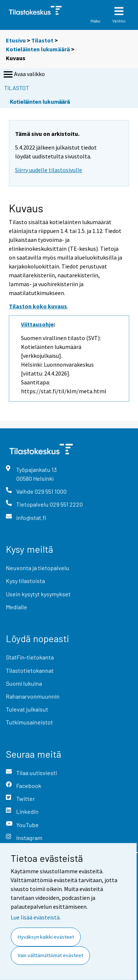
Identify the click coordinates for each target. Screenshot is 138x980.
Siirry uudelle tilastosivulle (49, 170)
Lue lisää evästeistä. (36, 917)
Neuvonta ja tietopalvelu (38, 568)
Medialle (17, 607)
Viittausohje (37, 324)
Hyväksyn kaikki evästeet (46, 937)
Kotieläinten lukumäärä (38, 49)
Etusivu (16, 40)
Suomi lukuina (24, 683)
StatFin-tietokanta (30, 657)
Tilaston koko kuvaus (38, 306)
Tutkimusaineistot (29, 722)
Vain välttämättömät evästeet (50, 955)
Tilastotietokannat (30, 670)
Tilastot (42, 40)
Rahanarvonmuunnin (33, 696)
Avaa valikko (24, 75)
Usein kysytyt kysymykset (38, 594)
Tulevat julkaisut (27, 709)
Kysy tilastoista (25, 581)
